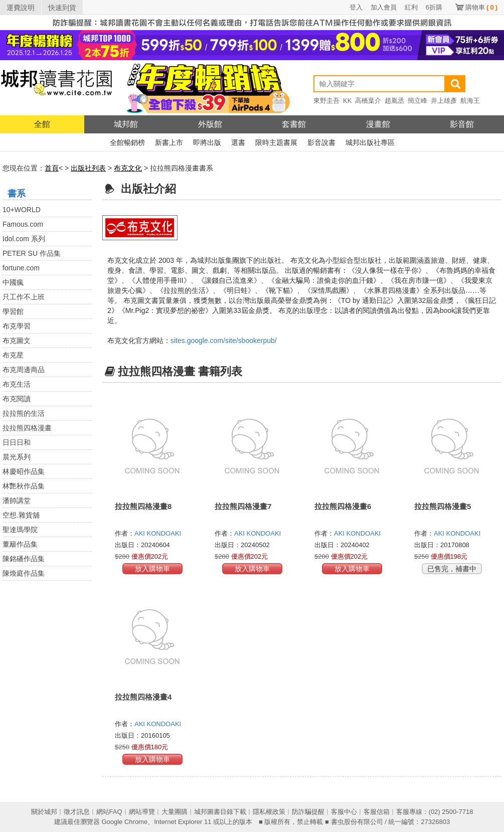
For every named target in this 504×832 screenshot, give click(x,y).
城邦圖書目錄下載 (220, 812)
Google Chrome (124, 822)
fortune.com (21, 268)
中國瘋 (13, 282)
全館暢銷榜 (127, 142)
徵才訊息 (77, 812)
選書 (238, 142)
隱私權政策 (269, 812)
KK (347, 101)
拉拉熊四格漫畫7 (243, 506)
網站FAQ (109, 812)
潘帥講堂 (17, 501)
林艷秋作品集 (24, 486)
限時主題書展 (276, 142)
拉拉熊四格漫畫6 (343, 506)
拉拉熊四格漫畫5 (443, 506)
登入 (356, 7)
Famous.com (23, 224)
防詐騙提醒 (308, 812)
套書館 (294, 124)
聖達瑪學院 (20, 530)
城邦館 (126, 124)
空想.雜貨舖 (21, 515)
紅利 (411, 7)
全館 (42, 124)
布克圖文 (17, 341)
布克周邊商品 (24, 370)
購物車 (481, 7)
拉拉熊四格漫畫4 (143, 697)
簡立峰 (417, 101)
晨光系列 (17, 457)
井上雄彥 (444, 101)
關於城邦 (44, 812)
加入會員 (384, 7)
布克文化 (128, 168)
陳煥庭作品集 (24, 573)
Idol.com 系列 (24, 239)
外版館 (210, 124)
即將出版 (207, 142)
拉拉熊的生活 (24, 413)
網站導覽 (142, 812)
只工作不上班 (24, 297)
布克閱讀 (17, 399)
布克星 (13, 355)
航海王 (470, 101)
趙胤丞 (394, 101)
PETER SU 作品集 (32, 253)
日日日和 (17, 442)
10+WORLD (22, 210)
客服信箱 (377, 812)
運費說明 (21, 8)
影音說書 (321, 142)
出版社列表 (88, 168)
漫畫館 (378, 124)
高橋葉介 (368, 101)
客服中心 (344, 812)
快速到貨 (62, 8)
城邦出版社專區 (370, 142)
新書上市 (169, 142)
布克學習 (17, 326)
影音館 (462, 124)
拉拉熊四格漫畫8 (143, 506)
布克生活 (17, 384)
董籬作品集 (20, 544)
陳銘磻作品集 (24, 559)
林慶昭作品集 (24, 471)
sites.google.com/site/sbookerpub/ (224, 341)
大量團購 (175, 812)
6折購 (434, 7)
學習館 (13, 311)
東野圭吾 (326, 101)
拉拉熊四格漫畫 (27, 428)
